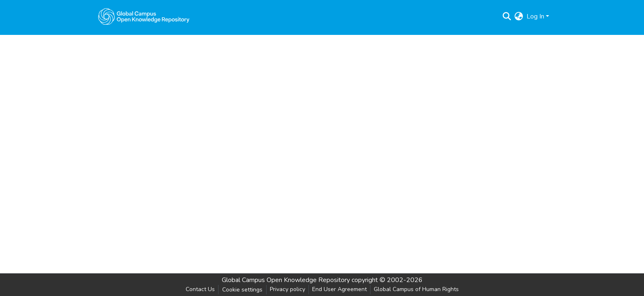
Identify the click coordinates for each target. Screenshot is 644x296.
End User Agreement (339, 289)
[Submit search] (507, 16)
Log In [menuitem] (535, 16)
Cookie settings (242, 290)
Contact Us (200, 289)
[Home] (144, 16)
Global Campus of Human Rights (416, 289)
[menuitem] (519, 16)
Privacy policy (287, 289)
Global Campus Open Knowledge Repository (286, 280)
